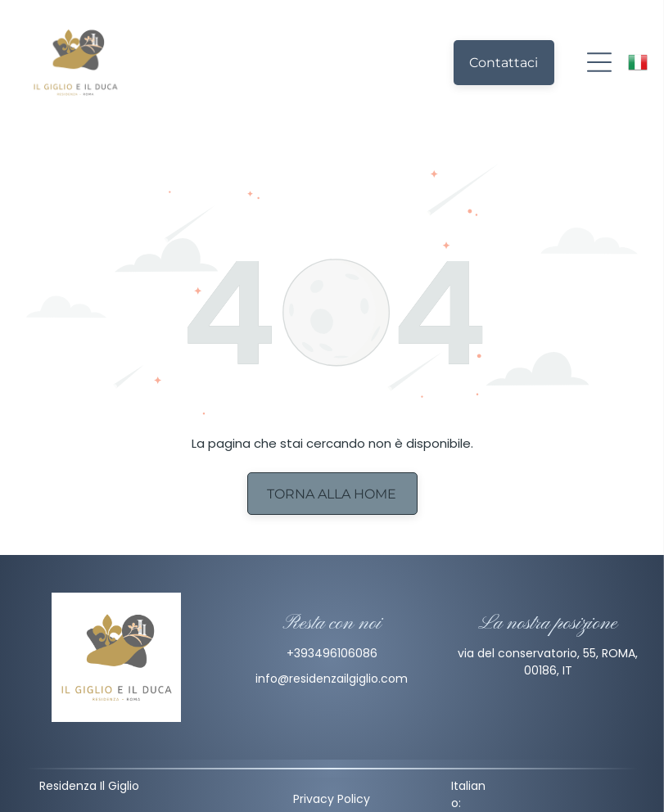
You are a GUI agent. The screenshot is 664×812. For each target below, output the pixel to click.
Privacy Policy (332, 799)
